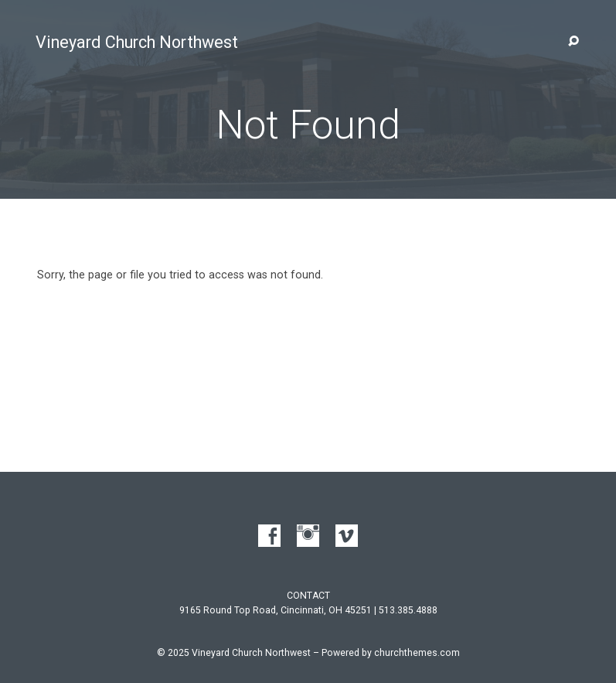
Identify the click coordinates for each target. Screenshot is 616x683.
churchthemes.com (417, 653)
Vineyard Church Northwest (137, 42)
